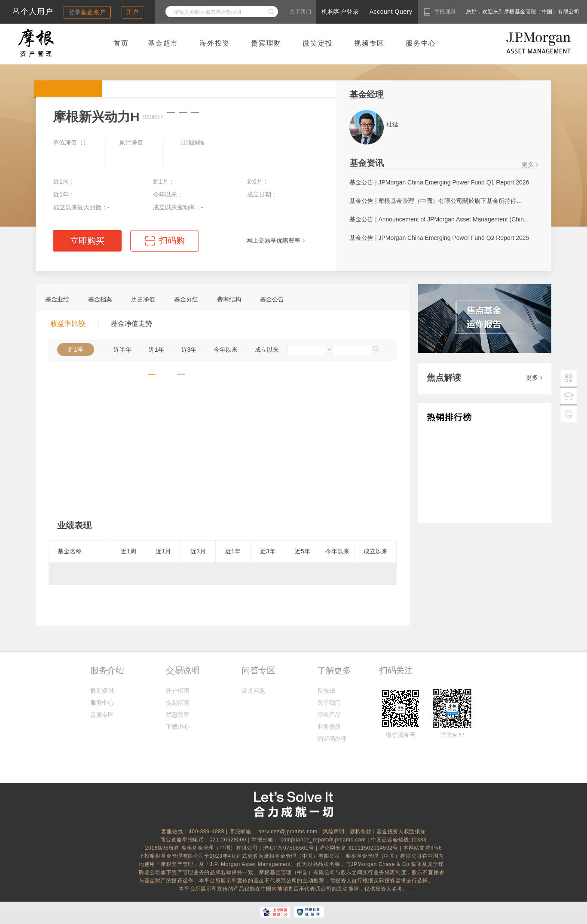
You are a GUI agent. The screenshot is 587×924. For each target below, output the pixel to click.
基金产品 (329, 715)
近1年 (156, 350)
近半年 (122, 350)
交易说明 (183, 670)
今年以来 (226, 350)
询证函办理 (332, 739)
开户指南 (178, 691)
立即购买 (87, 241)
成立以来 (267, 350)
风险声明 (334, 832)
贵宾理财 (266, 43)
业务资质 (329, 727)
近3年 (189, 350)
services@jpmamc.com (288, 832)
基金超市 (163, 43)
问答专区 (258, 670)
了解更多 (334, 670)
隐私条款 (361, 832)
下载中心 (178, 727)
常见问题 (253, 691)
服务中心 (421, 43)
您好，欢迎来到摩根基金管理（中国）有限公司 (495, 12)
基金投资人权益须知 (401, 832)
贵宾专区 (102, 715)
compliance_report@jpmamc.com (324, 840)
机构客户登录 (340, 12)
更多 (528, 165)
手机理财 (445, 12)
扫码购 (172, 240)
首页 (121, 43)
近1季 (76, 350)
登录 (87, 12)
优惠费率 (178, 715)
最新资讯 (102, 691)
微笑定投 (318, 43)
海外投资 (215, 43)
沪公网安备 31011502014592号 (360, 848)
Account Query (391, 12)
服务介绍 (107, 670)
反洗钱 (326, 691)
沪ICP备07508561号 (289, 848)
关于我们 (300, 12)
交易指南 (178, 703)
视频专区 (369, 43)
